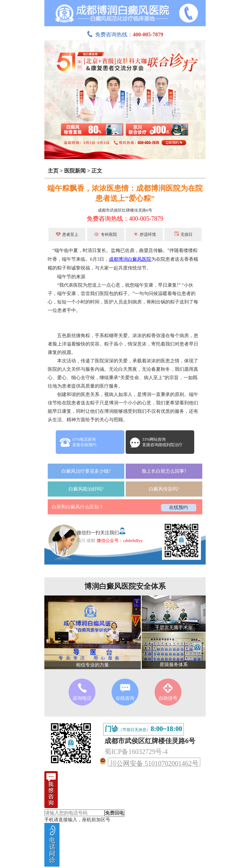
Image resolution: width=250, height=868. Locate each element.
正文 (97, 171)
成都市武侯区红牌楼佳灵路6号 (125, 210)
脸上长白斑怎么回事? (164, 471)
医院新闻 (75, 171)
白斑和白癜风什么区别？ (78, 507)
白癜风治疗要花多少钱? (86, 471)
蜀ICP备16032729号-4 (136, 752)
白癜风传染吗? (164, 489)
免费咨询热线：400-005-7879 (125, 219)
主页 (53, 171)
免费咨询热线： (125, 34)
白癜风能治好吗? (86, 489)
